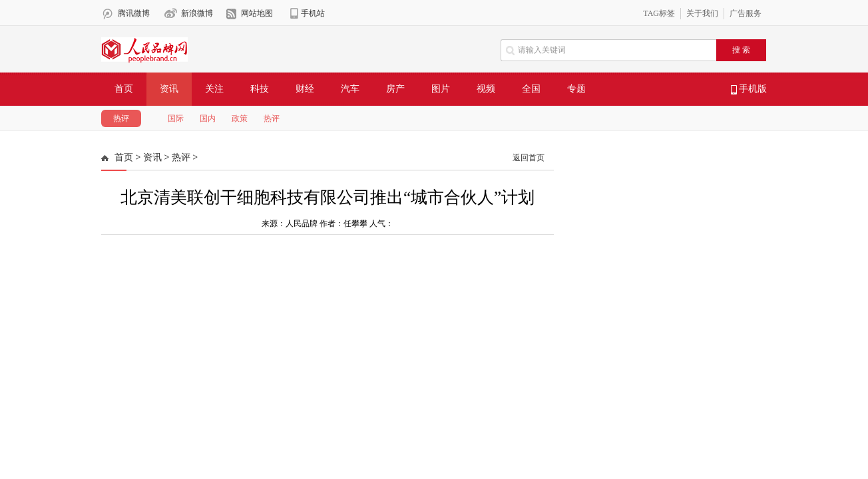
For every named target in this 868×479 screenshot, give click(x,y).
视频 (486, 89)
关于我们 (702, 13)
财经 (305, 89)
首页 (124, 89)
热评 (121, 118)
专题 (576, 89)
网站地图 (257, 13)
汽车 (350, 89)
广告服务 (746, 13)
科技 (260, 89)
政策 (240, 118)
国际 (176, 118)
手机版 (749, 89)
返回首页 (529, 158)
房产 (395, 89)
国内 (208, 118)
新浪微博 (197, 13)
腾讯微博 (134, 13)
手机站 (313, 13)
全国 (531, 89)
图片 (441, 89)
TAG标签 (659, 13)
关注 (214, 89)
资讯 (169, 89)
